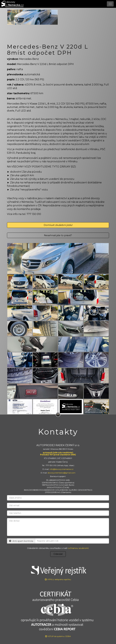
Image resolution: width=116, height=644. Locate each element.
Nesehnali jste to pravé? (58, 235)
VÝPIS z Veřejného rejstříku (58, 572)
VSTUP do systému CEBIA (58, 636)
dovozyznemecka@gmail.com (62, 473)
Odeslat (58, 554)
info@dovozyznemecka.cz (61, 469)
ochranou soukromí (78, 548)
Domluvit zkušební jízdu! (58, 225)
